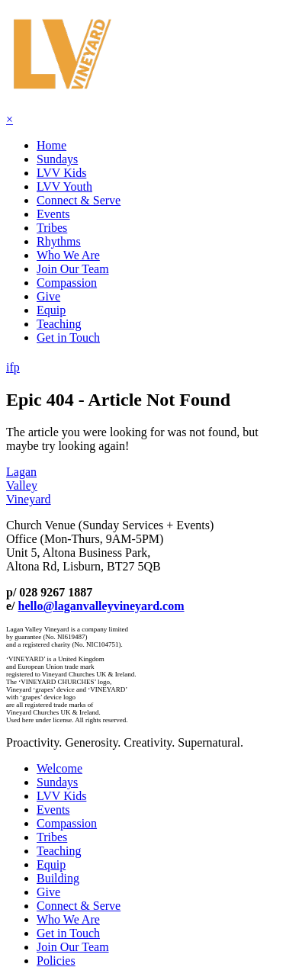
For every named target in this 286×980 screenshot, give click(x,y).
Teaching (59, 324)
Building (58, 878)
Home (51, 145)
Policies (56, 961)
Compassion (67, 283)
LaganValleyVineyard (29, 485)
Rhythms (59, 241)
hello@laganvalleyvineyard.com (101, 606)
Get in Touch (68, 337)
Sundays (57, 159)
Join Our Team (73, 269)
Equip (51, 310)
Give (48, 296)
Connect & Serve (79, 200)
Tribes (52, 228)
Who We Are (68, 255)
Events (53, 214)
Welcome (59, 768)
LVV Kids (61, 173)
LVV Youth (64, 186)
